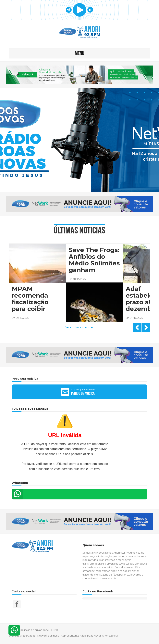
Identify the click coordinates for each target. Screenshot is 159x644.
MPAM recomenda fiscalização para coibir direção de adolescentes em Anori (33, 299)
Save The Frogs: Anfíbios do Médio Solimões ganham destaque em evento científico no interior (94, 260)
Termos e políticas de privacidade (29, 630)
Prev (137, 327)
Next (146, 327)
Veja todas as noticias (79, 327)
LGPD (55, 630)
